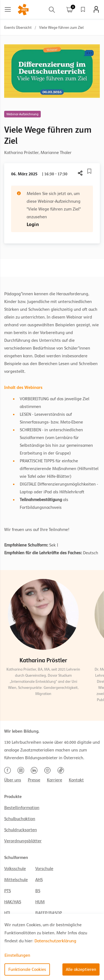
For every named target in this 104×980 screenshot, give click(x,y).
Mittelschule (16, 880)
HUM (40, 902)
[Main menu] (8, 9)
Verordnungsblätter (23, 841)
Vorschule (44, 869)
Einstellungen (17, 955)
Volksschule (15, 869)
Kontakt (76, 780)
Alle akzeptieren (81, 969)
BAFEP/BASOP (49, 913)
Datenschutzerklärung (55, 941)
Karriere (54, 780)
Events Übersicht (18, 28)
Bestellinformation (22, 808)
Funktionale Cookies (27, 969)
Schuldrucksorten (21, 830)
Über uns (13, 780)
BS (38, 891)
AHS (39, 880)
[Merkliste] (89, 171)
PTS (7, 891)
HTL (7, 913)
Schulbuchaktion (20, 819)
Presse (34, 780)
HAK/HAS (13, 902)
